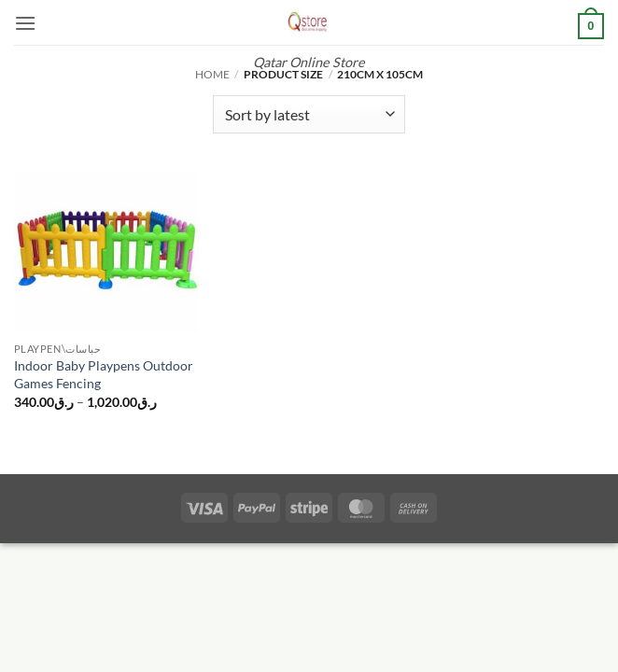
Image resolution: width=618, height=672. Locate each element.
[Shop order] (309, 114)
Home (212, 74)
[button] (25, 23)
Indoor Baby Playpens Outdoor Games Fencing (104, 374)
